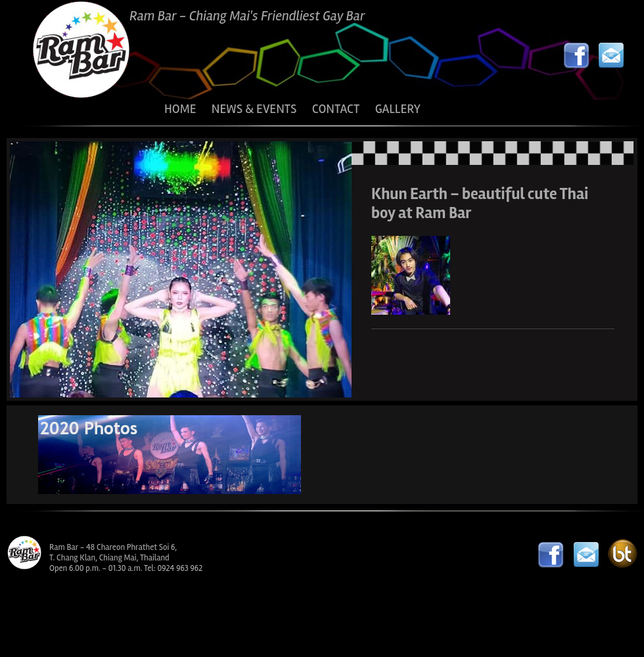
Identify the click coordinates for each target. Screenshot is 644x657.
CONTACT (336, 109)
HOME (180, 109)
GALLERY (398, 109)
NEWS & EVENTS (254, 109)
